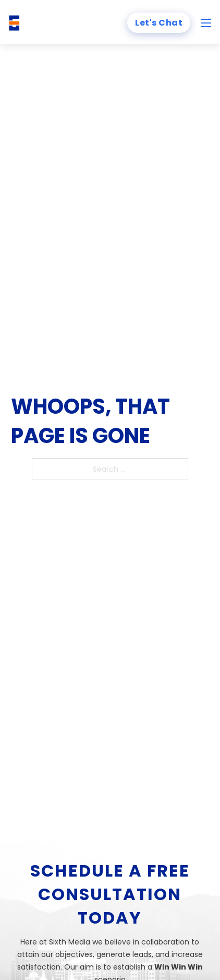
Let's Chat (159, 23)
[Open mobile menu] (206, 23)
